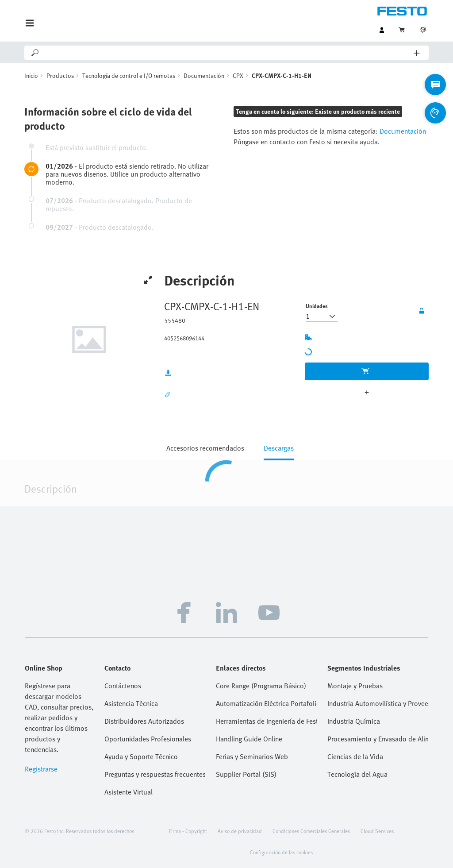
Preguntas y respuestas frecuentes (155, 774)
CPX (238, 75)
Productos (60, 75)
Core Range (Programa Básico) (261, 686)
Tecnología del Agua (357, 774)
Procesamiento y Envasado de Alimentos (378, 739)
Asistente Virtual (129, 792)
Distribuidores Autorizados (144, 721)
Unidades (317, 306)
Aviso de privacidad (240, 831)
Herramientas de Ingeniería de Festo (266, 721)
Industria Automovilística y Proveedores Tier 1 (378, 703)
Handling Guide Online (249, 739)
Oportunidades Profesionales (148, 739)
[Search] (227, 53)
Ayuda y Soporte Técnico (141, 756)
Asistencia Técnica (131, 703)
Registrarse (41, 769)
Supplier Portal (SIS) (246, 774)
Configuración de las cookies (281, 852)
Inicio (31, 75)
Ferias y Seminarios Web (252, 756)
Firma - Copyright (188, 831)
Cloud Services (377, 831)
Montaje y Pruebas (355, 686)
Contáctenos (123, 686)
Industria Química (354, 721)
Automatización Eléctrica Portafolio (266, 703)
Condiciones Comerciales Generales (311, 831)
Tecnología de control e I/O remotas (129, 75)
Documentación (204, 75)
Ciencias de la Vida (355, 756)
